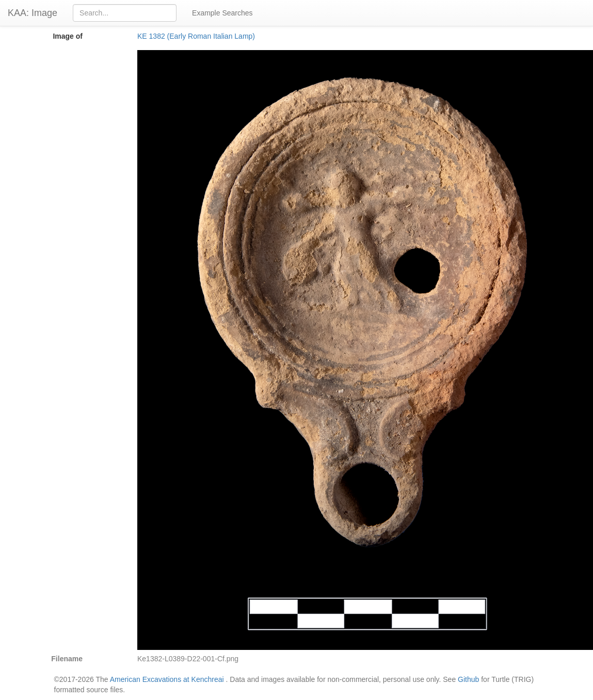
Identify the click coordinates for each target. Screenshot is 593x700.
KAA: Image (33, 13)
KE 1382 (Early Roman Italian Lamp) (196, 36)
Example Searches (222, 13)
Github (468, 679)
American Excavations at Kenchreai (167, 679)
